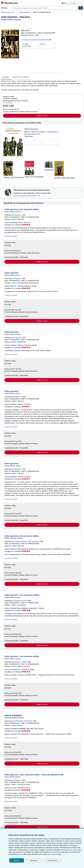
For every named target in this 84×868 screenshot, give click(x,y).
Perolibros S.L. (16, 669)
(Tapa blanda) (49, 170)
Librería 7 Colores (17, 286)
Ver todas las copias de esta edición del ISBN (37, 40)
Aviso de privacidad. (55, 854)
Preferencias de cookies (70, 850)
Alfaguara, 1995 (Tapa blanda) (14, 177)
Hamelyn (14, 404)
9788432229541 (53, 132)
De (30, 45)
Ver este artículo (8, 103)
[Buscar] (81, 8)
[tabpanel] (41, 85)
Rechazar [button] (34, 860)
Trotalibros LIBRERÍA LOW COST (22, 729)
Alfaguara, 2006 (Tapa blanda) (65, 178)
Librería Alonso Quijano (19, 608)
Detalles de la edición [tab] (21, 77)
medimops (14, 222)
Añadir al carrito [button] (42, 116)
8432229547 (36, 132)
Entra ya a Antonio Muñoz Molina (27, 196)
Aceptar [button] (17, 860)
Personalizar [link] (52, 860)
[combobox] (45, 8)
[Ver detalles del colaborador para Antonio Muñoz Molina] (11, 19)
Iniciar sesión (72, 3)
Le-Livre (13, 788)
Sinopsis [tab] (6, 77)
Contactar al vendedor (11, 236)
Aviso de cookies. (55, 852)
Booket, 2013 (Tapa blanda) (34, 177)
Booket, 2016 (36, 134)
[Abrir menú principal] (5, 8)
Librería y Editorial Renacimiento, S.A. (25, 549)
